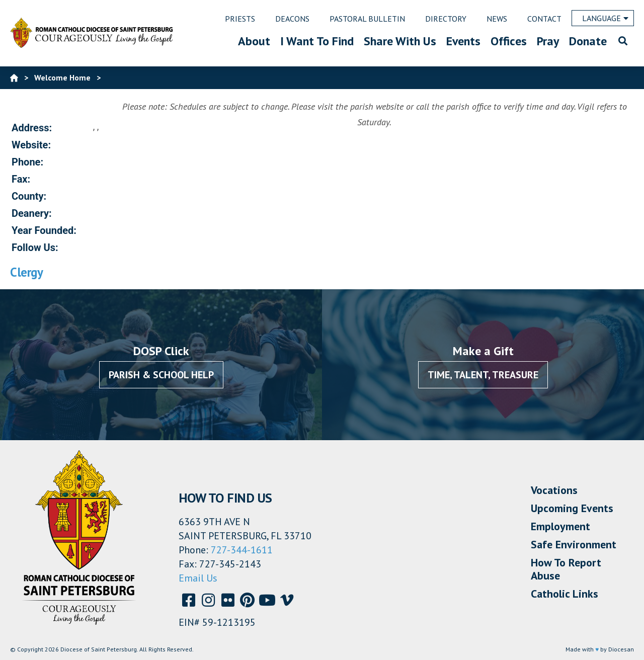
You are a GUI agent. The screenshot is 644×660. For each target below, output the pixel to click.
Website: (31, 145)
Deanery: (32, 213)
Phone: (27, 162)
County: (29, 196)
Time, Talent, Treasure (483, 375)
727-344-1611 (242, 550)
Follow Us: (35, 247)
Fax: (21, 179)
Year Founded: (44, 230)
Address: (32, 128)
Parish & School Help (161, 375)
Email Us (198, 578)
